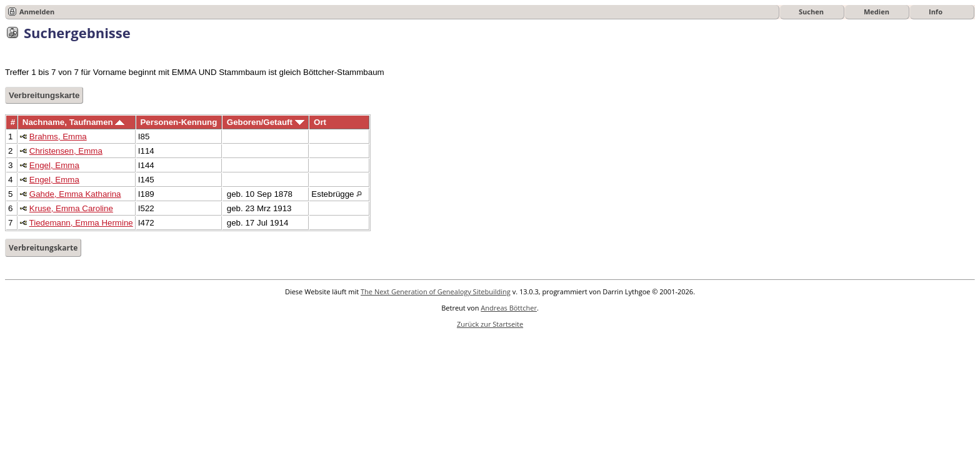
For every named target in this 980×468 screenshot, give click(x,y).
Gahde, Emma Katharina (75, 194)
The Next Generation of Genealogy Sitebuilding (436, 291)
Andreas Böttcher (509, 308)
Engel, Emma (54, 165)
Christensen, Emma (66, 151)
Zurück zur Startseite (490, 324)
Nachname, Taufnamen (74, 122)
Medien (877, 12)
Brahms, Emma (58, 137)
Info (936, 12)
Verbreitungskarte (44, 95)
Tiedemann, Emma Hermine (81, 223)
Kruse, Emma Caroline (71, 208)
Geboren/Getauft (266, 122)
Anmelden (37, 12)
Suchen (811, 12)
